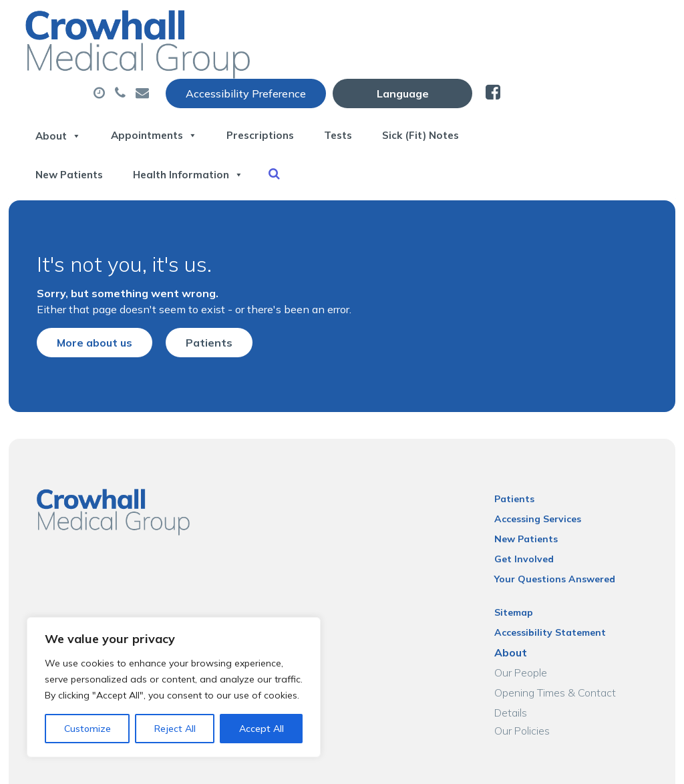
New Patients (349, 113)
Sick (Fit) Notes (235, 113)
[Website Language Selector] (561, 25)
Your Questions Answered (561, 540)
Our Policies (528, 673)
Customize (88, 729)
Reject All (175, 729)
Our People (527, 633)
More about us (83, 294)
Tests (530, 66)
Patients (198, 294)
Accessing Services (544, 479)
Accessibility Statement (556, 593)
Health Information (481, 113)
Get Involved (530, 520)
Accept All (262, 729)
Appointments (324, 66)
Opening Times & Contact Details (579, 653)
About (217, 66)
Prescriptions (442, 66)
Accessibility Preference (404, 25)
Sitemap (520, 573)
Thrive (645, 764)
